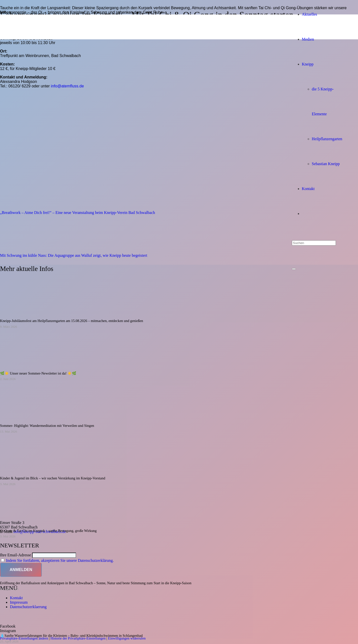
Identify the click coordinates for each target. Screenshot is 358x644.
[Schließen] (294, 269)
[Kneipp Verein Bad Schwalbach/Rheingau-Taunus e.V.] (165, 271)
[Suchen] (314, 243)
